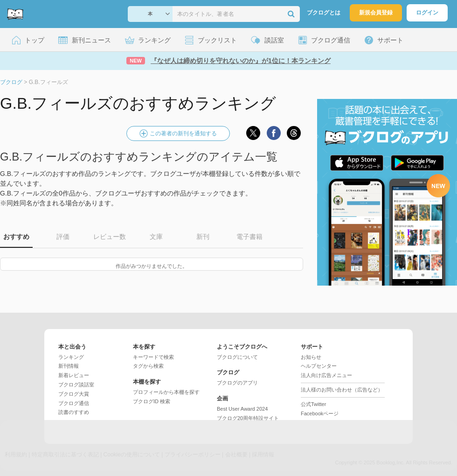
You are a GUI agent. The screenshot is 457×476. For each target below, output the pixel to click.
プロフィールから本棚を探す (166, 392)
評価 (63, 237)
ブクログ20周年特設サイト (248, 418)
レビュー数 (110, 237)
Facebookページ (320, 413)
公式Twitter (313, 404)
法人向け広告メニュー (326, 375)
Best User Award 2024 (242, 409)
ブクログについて (237, 357)
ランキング (71, 357)
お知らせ (311, 357)
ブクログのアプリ (237, 383)
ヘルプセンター (319, 366)
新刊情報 (69, 366)
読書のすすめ (74, 412)
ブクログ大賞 (74, 394)
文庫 (156, 237)
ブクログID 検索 (152, 401)
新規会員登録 (376, 13)
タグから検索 (148, 366)
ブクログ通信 (74, 403)
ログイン (427, 13)
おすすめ (16, 237)
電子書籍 (249, 237)
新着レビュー (74, 375)
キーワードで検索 (153, 357)
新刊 (203, 237)
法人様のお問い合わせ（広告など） (342, 390)
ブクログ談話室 (76, 385)
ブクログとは (324, 13)
